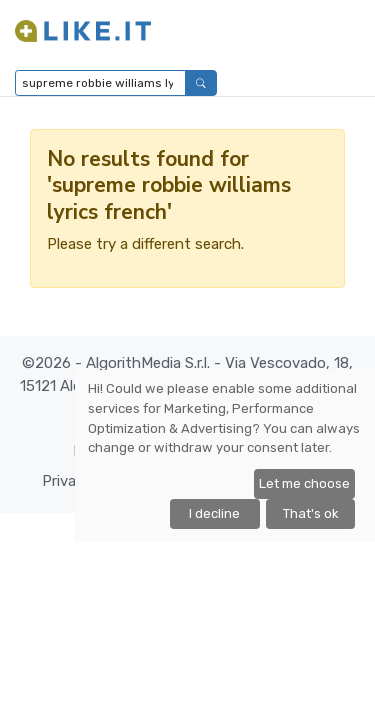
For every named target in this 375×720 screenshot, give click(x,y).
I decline (214, 513)
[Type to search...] (100, 83)
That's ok (311, 513)
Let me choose (304, 483)
